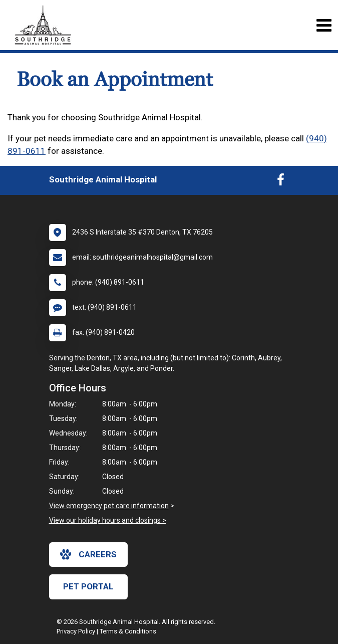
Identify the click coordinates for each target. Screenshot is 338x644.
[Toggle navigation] (324, 25)
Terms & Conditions (128, 631)
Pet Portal (88, 586)
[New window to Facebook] (281, 182)
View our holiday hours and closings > (108, 520)
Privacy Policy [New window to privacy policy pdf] (76, 631)
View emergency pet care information (109, 506)
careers (88, 554)
